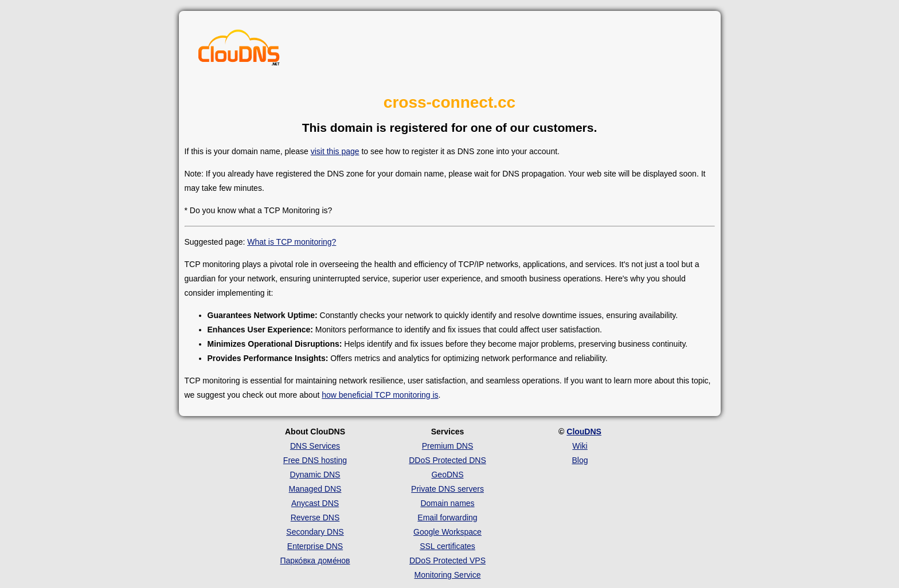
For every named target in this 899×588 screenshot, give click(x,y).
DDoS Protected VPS (447, 560)
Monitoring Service (448, 575)
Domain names (447, 503)
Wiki (580, 446)
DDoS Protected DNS (447, 460)
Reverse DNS (315, 518)
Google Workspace (447, 532)
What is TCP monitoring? (292, 242)
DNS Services (315, 446)
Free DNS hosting (315, 460)
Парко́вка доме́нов (315, 560)
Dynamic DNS (315, 475)
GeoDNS (447, 475)
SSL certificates (447, 546)
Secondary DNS (315, 532)
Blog (580, 460)
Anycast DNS (315, 503)
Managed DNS (315, 489)
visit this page (335, 151)
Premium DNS (447, 446)
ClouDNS (584, 432)
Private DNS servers (447, 489)
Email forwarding (447, 518)
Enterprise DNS (315, 546)
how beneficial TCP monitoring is (380, 395)
